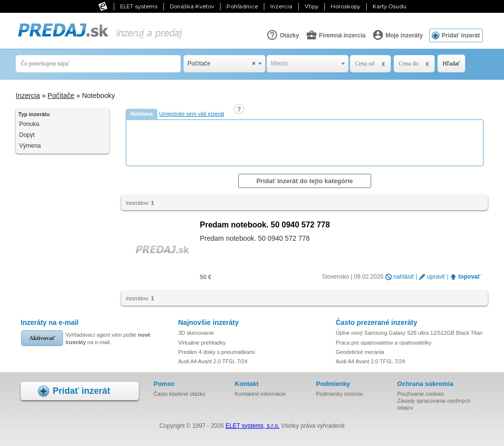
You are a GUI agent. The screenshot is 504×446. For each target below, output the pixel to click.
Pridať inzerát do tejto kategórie (305, 181)
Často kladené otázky (179, 394)
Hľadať (451, 64)
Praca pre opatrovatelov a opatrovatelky (383, 343)
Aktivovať (42, 338)
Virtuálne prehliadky (202, 343)
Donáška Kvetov (192, 6)
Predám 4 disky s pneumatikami (217, 352)
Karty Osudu (390, 6)
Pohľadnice (242, 6)
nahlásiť (404, 277)
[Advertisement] (306, 142)
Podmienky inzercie (339, 394)
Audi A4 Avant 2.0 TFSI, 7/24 (213, 361)
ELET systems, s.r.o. (252, 426)
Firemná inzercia (336, 35)
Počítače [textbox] (221, 64)
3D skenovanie (196, 333)
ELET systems (139, 6)
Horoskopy (346, 6)
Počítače (61, 96)
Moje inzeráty (397, 35)
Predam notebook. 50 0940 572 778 (265, 225)
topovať (469, 277)
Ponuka (29, 124)
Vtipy (312, 6)
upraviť (436, 277)
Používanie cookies (421, 394)
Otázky (283, 35)
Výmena (30, 146)
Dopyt (27, 135)
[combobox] (224, 64)
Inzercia (281, 6)
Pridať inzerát (461, 35)
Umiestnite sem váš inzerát (191, 114)
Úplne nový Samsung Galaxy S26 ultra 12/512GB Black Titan (409, 333)
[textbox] (308, 64)
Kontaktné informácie (260, 394)
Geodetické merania (360, 352)
